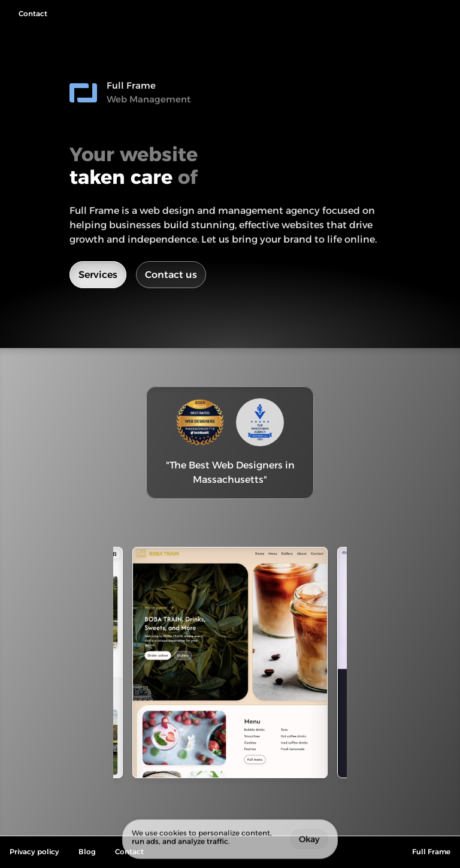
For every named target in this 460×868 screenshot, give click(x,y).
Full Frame (431, 852)
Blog (87, 852)
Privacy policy (34, 852)
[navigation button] (28, 14)
